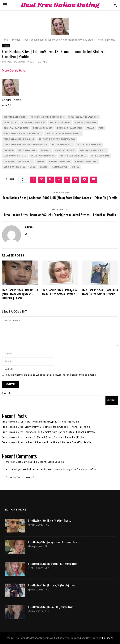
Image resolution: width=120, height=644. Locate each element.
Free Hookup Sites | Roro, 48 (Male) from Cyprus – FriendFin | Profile (40, 422)
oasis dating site (100, 156)
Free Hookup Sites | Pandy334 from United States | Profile (59, 292)
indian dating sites (65, 150)
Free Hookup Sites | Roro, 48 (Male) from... (49, 520)
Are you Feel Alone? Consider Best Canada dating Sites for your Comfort (55, 470)
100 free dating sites (15, 117)
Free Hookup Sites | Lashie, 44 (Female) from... (52, 607)
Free (101, 128)
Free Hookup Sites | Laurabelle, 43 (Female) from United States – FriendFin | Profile (49, 432)
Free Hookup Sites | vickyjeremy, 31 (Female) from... (54, 542)
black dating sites (60, 123)
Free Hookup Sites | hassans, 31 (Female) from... (52, 585)
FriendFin (9, 150)
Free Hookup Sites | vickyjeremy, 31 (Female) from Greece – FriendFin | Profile (46, 427)
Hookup (45, 150)
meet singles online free (73, 156)
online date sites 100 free (18, 161)
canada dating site (86, 123)
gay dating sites (27, 150)
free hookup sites (62, 145)
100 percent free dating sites (47, 117)
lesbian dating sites (15, 156)
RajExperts (108, 638)
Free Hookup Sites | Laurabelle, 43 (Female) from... (54, 564)
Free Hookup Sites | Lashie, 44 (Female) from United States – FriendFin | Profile (47, 442)
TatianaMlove (60, 167)
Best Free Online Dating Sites (60, 10)
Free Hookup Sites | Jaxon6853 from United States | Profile (100, 292)
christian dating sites (16, 128)
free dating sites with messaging (57, 139)
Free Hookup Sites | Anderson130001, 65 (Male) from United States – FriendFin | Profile (60, 198)
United (76, 167)
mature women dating (43, 156)
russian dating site (60, 161)
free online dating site (89, 145)
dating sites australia (70, 128)
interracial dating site (93, 150)
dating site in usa (43, 128)
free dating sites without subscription (26, 145)
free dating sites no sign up (19, 139)
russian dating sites (86, 161)
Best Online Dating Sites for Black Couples (40, 462)
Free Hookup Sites (28, 477)
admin (8, 62)
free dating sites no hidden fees (63, 134)
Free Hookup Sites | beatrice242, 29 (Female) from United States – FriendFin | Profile (60, 215)
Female (90, 128)
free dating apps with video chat (22, 134)
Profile (40, 161)
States (44, 167)
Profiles (6, 46)
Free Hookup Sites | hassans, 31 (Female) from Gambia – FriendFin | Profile (43, 437)
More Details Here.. (14, 71)
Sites (32, 167)
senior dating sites (14, 167)
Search (6, 394)
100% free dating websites (83, 117)
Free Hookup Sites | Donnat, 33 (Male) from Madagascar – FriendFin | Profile (20, 294)
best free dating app (34, 123)
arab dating (11, 123)
